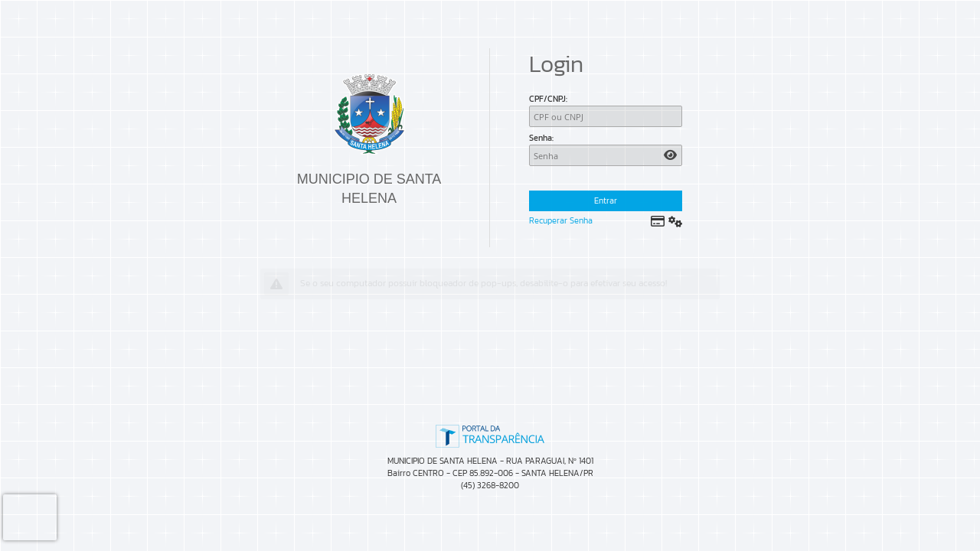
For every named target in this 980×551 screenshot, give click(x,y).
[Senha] (606, 155)
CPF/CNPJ (547, 99)
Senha (541, 138)
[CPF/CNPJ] (606, 116)
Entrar (606, 201)
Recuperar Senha (561, 220)
